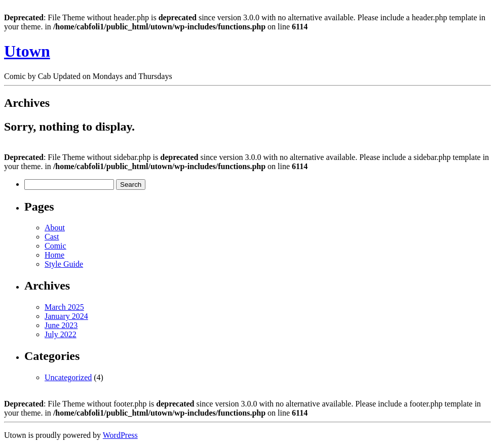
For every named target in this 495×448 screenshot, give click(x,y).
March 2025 (64, 307)
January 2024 (66, 316)
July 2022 (61, 334)
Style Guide (64, 264)
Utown (27, 51)
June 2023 (61, 325)
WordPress (120, 435)
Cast (52, 237)
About (55, 228)
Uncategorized (68, 377)
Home (54, 255)
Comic (55, 246)
